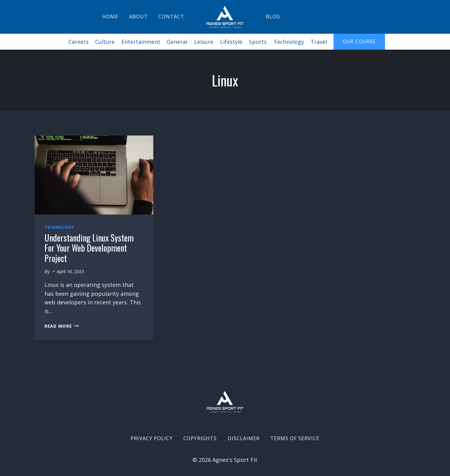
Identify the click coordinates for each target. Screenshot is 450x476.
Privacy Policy (152, 438)
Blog (273, 17)
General (177, 42)
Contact (171, 17)
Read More (61, 326)
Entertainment (141, 42)
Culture (105, 42)
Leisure (204, 42)
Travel (319, 42)
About (138, 17)
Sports (258, 42)
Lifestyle (231, 42)
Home (110, 17)
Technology (289, 42)
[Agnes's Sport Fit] (225, 17)
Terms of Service (295, 438)
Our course (359, 42)
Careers (78, 42)
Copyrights (200, 438)
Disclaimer (244, 438)
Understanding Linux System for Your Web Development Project (89, 248)
